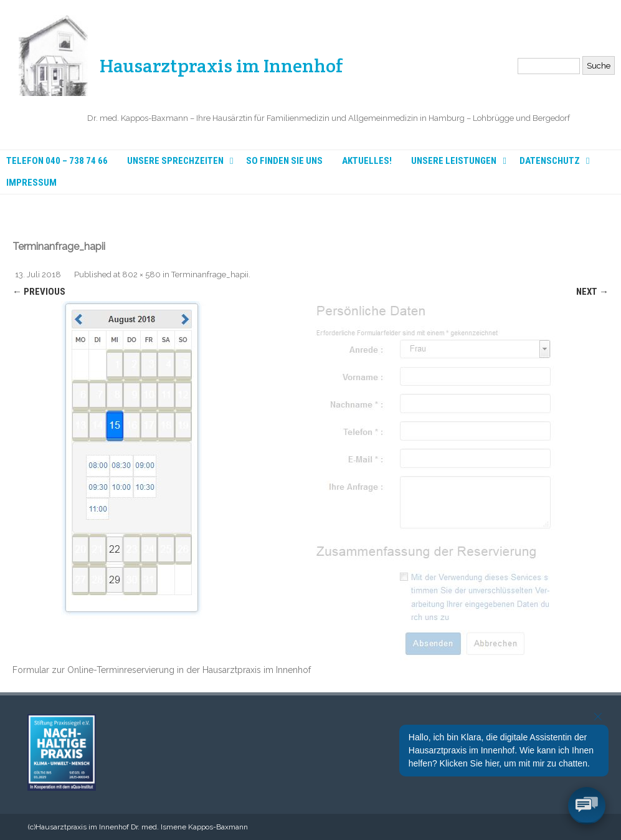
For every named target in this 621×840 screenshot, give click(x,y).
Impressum (31, 183)
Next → (592, 292)
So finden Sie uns (284, 161)
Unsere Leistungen (454, 161)
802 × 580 (141, 274)
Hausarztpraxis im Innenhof (221, 62)
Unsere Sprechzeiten (175, 161)
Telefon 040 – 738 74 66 (57, 161)
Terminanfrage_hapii (210, 274)
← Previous (39, 292)
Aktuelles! (367, 161)
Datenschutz (550, 161)
